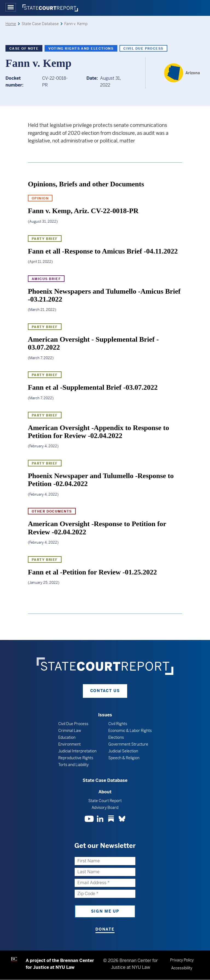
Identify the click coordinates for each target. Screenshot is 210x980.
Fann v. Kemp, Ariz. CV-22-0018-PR (83, 211)
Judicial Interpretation (77, 751)
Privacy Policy (182, 960)
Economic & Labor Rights (130, 731)
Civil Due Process (143, 49)
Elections (116, 737)
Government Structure (128, 744)
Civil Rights (118, 724)
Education (67, 737)
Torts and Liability (73, 765)
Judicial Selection (123, 751)
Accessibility (182, 968)
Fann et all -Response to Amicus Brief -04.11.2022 (103, 251)
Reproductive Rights (76, 758)
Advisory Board (105, 808)
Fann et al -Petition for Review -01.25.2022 (92, 572)
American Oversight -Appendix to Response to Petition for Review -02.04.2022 (98, 432)
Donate (105, 929)
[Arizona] (182, 73)
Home (11, 24)
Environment (69, 744)
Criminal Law (70, 731)
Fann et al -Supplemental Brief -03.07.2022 (93, 387)
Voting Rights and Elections (81, 49)
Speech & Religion (124, 758)
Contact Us (105, 691)
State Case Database (105, 780)
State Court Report (105, 801)
